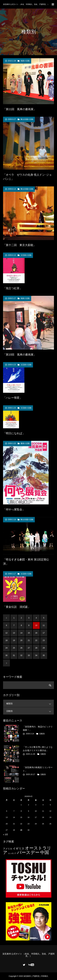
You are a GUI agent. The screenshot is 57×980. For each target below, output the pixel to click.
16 (36, 633)
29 (44, 648)
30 (6, 655)
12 (6, 633)
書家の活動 (25, 443)
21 (29, 640)
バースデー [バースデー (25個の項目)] (28, 852)
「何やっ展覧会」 (14, 509)
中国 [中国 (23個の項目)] (45, 852)
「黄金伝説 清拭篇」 (17, 607)
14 (21, 633)
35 (44, 655)
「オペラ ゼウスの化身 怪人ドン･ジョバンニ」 (27, 177)
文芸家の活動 (26, 255)
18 (6, 640)
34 (36, 655)
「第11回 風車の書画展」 (20, 109)
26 (21, 648)
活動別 (30, 711)
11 (44, 625)
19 (14, 640)
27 (29, 648)
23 (44, 640)
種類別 (30, 703)
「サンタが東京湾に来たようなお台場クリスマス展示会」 (38, 749)
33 (29, 655)
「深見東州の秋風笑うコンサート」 (38, 769)
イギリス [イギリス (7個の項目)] (19, 849)
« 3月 (6, 834)
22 (36, 640)
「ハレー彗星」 (13, 398)
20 (21, 640)
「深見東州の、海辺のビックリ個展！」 (38, 728)
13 (14, 633)
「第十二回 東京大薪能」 (19, 245)
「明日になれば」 (14, 433)
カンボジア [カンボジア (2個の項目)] (12, 853)
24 (6, 648)
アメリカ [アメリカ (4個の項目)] (8, 849)
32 (21, 655)
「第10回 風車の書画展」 (20, 355)
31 (14, 655)
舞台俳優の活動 (27, 119)
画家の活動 (25, 61)
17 (44, 633)
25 (14, 648)
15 (29, 633)
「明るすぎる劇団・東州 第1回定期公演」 (26, 562)
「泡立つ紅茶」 (13, 288)
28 (36, 648)
